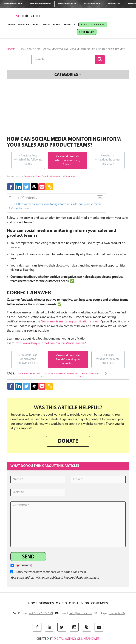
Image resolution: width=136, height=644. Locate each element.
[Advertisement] (68, 108)
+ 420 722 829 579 (93, 25)
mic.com (28, 15)
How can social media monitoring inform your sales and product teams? (60, 204)
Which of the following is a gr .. (28, 160)
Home (12, 24)
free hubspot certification (29, 374)
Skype (110, 613)
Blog (56, 24)
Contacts (69, 24)
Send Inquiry (87, 32)
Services (23, 24)
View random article (68, 156)
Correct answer (20, 208)
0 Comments (69, 177)
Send (28, 557)
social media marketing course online (61, 374)
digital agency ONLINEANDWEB (77, 639)
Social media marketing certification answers (71, 322)
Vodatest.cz (114, 4)
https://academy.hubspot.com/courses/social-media (50, 343)
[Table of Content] (100, 198)
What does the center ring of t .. (108, 160)
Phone (33, 613)
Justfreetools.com (13, 4)
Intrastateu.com (92, 4)
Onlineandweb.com (40, 4)
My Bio (36, 24)
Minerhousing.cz (67, 4)
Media (47, 24)
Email (74, 613)
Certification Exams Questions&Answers (42, 177)
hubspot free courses (91, 374)
